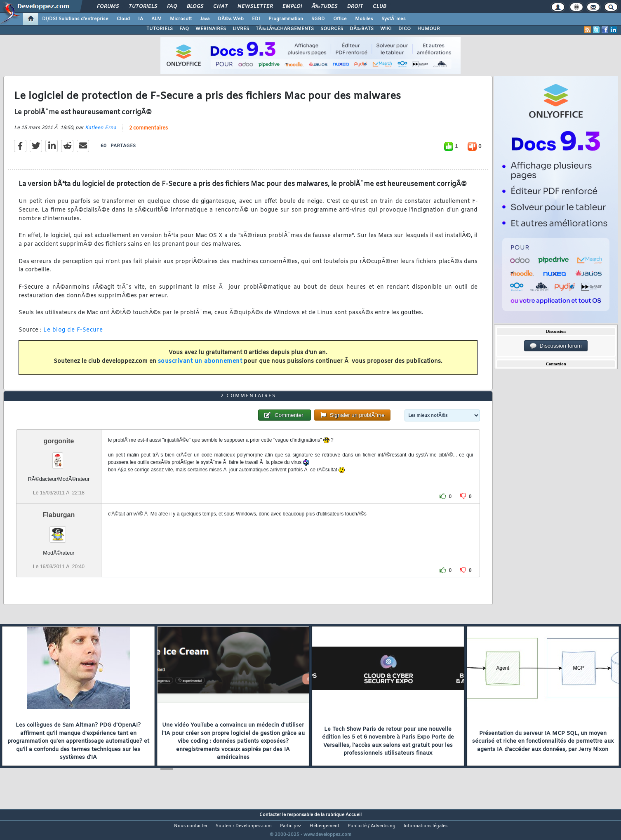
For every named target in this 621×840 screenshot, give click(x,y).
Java (205, 19)
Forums (108, 7)
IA (141, 19)
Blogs (195, 7)
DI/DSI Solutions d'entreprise (75, 19)
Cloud (123, 19)
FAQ (172, 7)
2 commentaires (148, 133)
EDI (256, 19)
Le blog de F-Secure (73, 335)
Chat (220, 7)
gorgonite (59, 456)
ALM (156, 19)
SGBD (318, 19)
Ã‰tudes (325, 7)
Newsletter (255, 7)
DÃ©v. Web (231, 19)
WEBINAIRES (211, 29)
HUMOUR (429, 29)
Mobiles (364, 19)
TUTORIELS (160, 29)
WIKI (386, 29)
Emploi (292, 7)
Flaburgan (59, 530)
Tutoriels (143, 7)
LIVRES (241, 29)
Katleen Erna (101, 133)
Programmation (286, 19)
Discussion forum (556, 346)
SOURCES (332, 29)
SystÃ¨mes (394, 19)
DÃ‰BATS (362, 29)
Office (340, 19)
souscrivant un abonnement (200, 367)
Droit (355, 7)
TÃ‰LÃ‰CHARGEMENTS (285, 29)
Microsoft (181, 19)
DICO (405, 29)
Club (379, 7)
